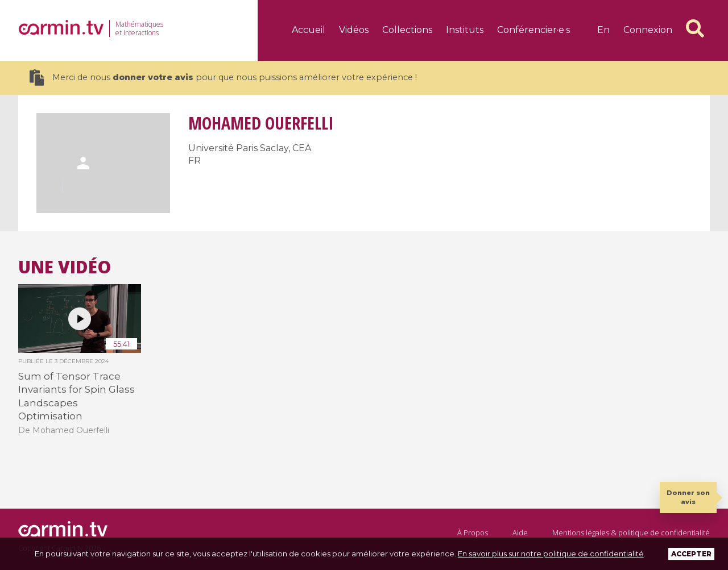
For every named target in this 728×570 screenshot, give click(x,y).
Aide (520, 532)
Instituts (465, 30)
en (603, 30)
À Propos (473, 532)
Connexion (648, 30)
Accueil (309, 30)
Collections (407, 30)
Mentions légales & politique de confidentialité (631, 532)
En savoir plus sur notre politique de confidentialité (551, 554)
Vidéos (354, 30)
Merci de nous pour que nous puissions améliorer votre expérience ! (223, 78)
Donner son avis (688, 497)
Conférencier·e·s (533, 30)
